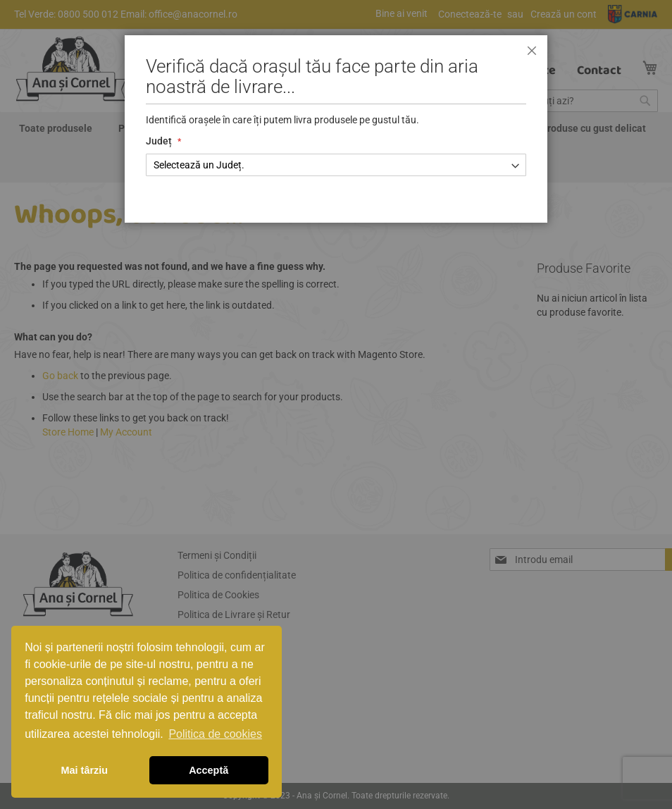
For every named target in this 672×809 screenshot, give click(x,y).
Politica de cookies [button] (215, 734)
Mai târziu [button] (85, 770)
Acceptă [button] (209, 770)
